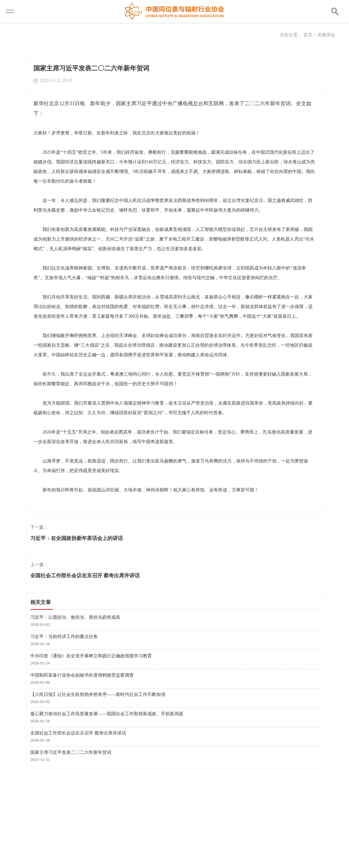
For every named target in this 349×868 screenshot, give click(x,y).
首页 (308, 35)
